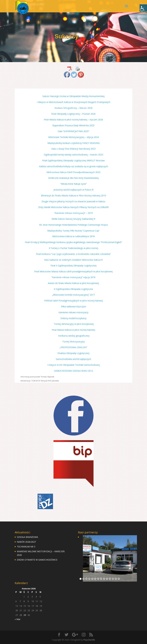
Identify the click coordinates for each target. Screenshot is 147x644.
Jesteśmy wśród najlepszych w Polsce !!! (73, 190)
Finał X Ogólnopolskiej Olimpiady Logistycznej (73, 266)
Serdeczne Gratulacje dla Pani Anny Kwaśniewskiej (73, 178)
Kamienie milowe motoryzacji (73, 312)
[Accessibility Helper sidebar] (143, 8)
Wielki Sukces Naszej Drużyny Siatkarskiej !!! (73, 219)
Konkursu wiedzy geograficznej (73, 336)
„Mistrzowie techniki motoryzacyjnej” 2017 (73, 295)
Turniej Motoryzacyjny (73, 342)
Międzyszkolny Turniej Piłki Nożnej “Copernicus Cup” (73, 231)
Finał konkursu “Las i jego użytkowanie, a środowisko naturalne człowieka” (73, 254)
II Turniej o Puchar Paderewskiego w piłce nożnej (73, 248)
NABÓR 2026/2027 (26, 542)
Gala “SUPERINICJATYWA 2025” (73, 131)
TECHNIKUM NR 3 (26, 547)
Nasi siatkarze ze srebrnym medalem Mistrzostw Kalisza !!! (73, 260)
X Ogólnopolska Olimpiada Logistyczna (73, 289)
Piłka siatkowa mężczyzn (73, 306)
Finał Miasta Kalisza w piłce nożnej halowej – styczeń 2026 (73, 120)
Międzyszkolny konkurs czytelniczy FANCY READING (73, 143)
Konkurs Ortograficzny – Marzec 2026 (73, 108)
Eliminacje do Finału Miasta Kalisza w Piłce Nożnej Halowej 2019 (73, 196)
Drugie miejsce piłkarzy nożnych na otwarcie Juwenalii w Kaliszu (73, 201)
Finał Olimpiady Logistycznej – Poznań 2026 (73, 114)
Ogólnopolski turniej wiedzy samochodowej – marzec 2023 (73, 155)
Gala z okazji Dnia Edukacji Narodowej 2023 (73, 149)
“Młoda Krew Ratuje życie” (73, 184)
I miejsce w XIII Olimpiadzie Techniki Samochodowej (73, 365)
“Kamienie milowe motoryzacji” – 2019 (73, 213)
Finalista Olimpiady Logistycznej (73, 353)
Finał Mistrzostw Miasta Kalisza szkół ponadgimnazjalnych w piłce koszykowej (73, 271)
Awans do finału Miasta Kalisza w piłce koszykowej (73, 283)
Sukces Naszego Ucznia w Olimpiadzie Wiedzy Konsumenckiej (73, 96)
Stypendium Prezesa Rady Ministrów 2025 (73, 125)
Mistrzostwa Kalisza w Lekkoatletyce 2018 (73, 236)
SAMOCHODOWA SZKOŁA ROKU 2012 (73, 371)
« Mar (18, 619)
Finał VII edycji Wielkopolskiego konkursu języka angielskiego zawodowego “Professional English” (73, 242)
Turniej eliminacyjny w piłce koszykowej (73, 324)
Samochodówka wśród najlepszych (73, 359)
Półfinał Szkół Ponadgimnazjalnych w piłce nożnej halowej (73, 301)
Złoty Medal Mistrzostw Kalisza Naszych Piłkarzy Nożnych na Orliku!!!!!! (73, 207)
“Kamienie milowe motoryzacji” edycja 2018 (73, 277)
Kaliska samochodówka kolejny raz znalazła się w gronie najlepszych (73, 166)
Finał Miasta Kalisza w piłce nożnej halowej (73, 330)
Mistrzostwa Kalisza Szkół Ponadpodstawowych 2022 (73, 172)
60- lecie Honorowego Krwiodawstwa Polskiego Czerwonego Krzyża (73, 225)
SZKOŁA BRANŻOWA (27, 537)
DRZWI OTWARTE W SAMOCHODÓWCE (37, 560)
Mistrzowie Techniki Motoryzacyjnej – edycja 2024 (73, 137)
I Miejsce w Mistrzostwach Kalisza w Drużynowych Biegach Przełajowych (73, 102)
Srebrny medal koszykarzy (73, 318)
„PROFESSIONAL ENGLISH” (73, 347)
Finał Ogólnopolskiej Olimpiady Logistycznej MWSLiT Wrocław (73, 160)
